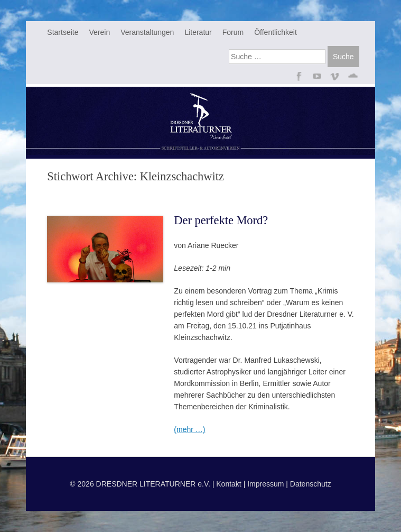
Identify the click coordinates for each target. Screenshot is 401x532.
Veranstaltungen (147, 32)
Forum (233, 32)
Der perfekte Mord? (221, 220)
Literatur (198, 32)
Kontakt (229, 484)
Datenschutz (311, 484)
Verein (99, 32)
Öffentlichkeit (276, 32)
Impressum (265, 484)
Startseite (63, 32)
